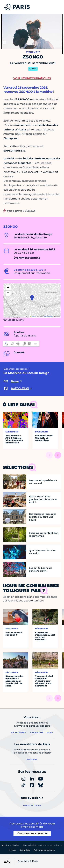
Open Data (25, 850)
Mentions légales (10, 845)
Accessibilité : (42, 845)
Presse (13, 850)
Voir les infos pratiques (32, 78)
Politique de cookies (44, 850)
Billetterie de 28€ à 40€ (29, 270)
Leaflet (33, 317)
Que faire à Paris (28, 861)
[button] (32, 298)
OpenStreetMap (48, 317)
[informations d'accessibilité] (21, 344)
